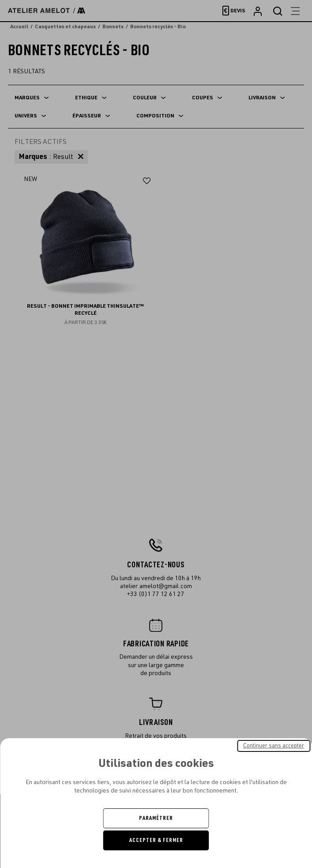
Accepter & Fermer (156, 840)
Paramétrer (156, 818)
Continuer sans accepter (274, 746)
